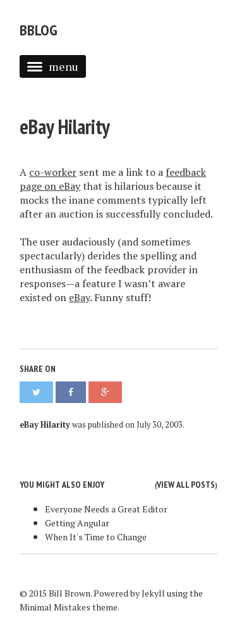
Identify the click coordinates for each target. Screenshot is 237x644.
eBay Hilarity (65, 127)
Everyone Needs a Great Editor (106, 509)
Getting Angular (77, 523)
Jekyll (153, 593)
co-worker (53, 172)
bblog (39, 30)
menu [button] (53, 66)
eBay (79, 297)
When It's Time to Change (96, 537)
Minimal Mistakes (55, 607)
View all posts (186, 485)
